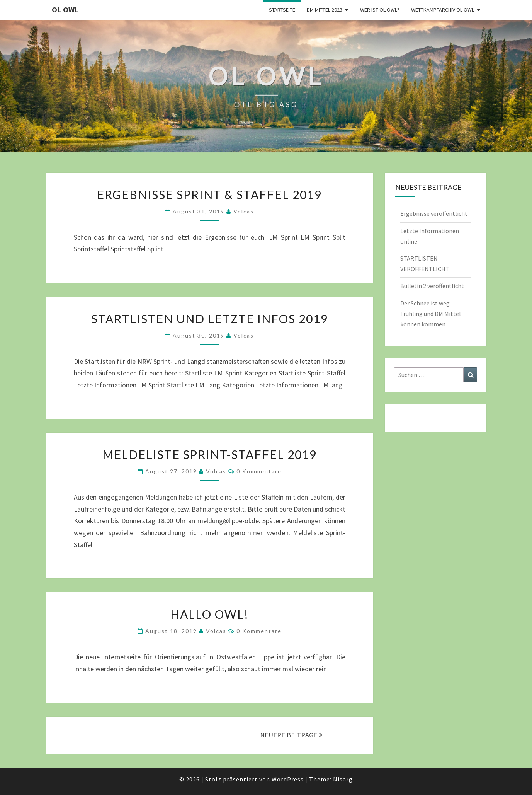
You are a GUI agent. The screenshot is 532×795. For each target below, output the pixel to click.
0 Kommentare (259, 471)
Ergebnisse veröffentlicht (434, 213)
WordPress (288, 779)
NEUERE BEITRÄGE (291, 735)
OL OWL (65, 9)
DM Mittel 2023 (325, 10)
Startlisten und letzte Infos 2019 (210, 319)
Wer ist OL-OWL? (380, 10)
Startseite (282, 10)
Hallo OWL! (210, 614)
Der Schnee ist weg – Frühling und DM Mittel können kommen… (431, 314)
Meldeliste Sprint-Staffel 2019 (210, 454)
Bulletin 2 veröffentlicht (432, 286)
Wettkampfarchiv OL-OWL (443, 10)
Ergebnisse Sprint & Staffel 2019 (209, 194)
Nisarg (343, 779)
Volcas (244, 211)
